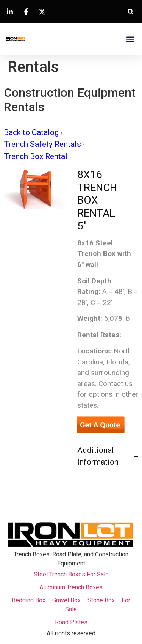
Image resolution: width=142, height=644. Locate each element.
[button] (130, 12)
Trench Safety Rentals (43, 144)
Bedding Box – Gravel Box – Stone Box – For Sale (71, 605)
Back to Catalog (32, 132)
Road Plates (71, 622)
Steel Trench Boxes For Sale (71, 574)
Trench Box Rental (36, 156)
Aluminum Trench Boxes (71, 587)
